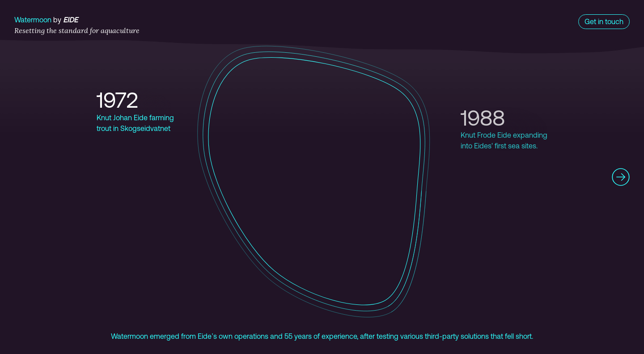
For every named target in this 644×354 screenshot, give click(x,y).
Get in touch (604, 21)
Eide (70, 20)
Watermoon (33, 20)
